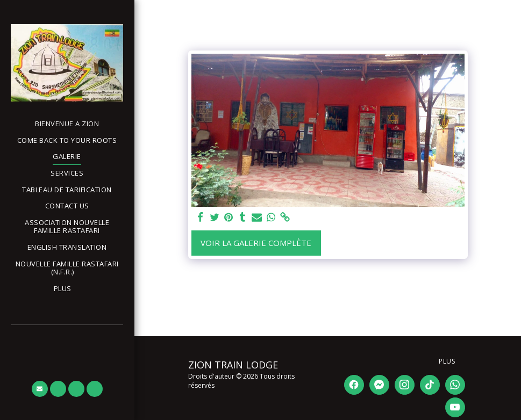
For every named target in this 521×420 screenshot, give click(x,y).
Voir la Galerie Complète (256, 243)
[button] (67, 268)
